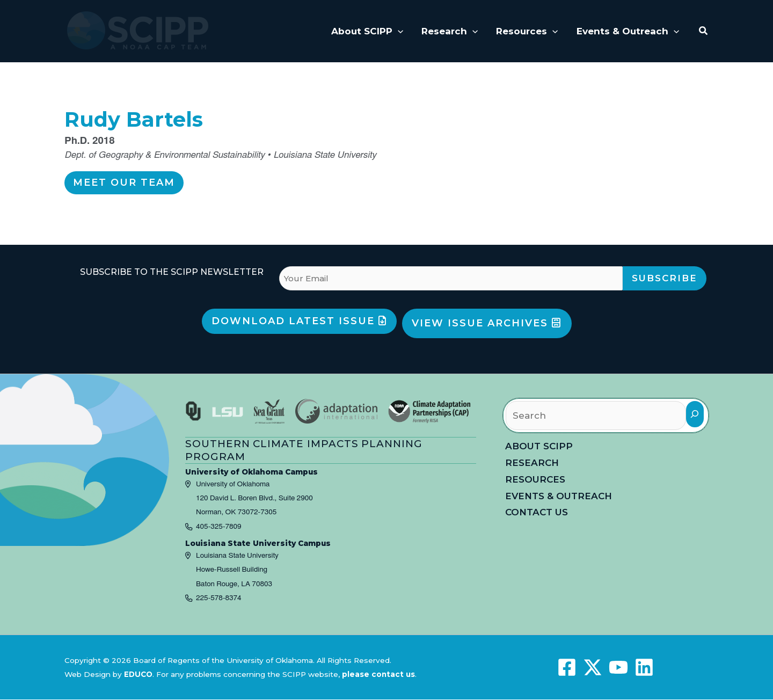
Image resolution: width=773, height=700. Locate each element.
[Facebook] (567, 667)
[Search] (695, 414)
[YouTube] (618, 667)
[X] (593, 667)
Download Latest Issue (299, 321)
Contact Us (537, 512)
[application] (398, 31)
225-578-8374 (219, 598)
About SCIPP (539, 446)
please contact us (378, 674)
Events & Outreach (559, 496)
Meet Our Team (124, 183)
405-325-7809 (219, 527)
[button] (704, 31)
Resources (535, 479)
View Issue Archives (487, 323)
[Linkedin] (644, 667)
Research (532, 463)
